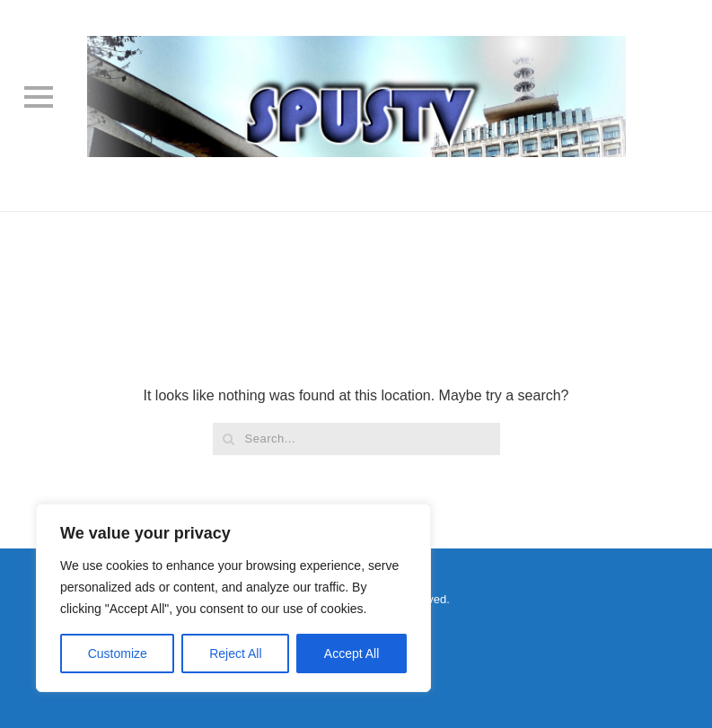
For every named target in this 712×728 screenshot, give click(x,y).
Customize (118, 653)
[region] (233, 598)
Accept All (352, 653)
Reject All (235, 653)
